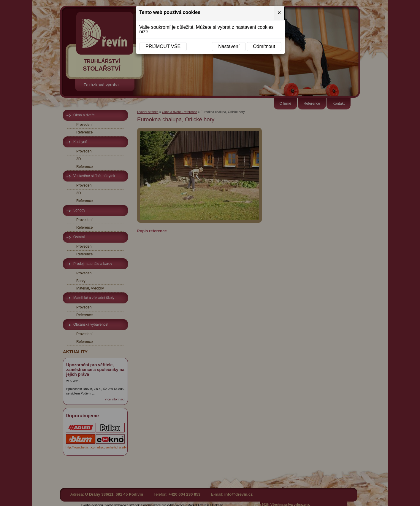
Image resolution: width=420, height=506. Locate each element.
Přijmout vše (163, 46)
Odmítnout (264, 46)
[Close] (279, 13)
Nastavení (229, 46)
